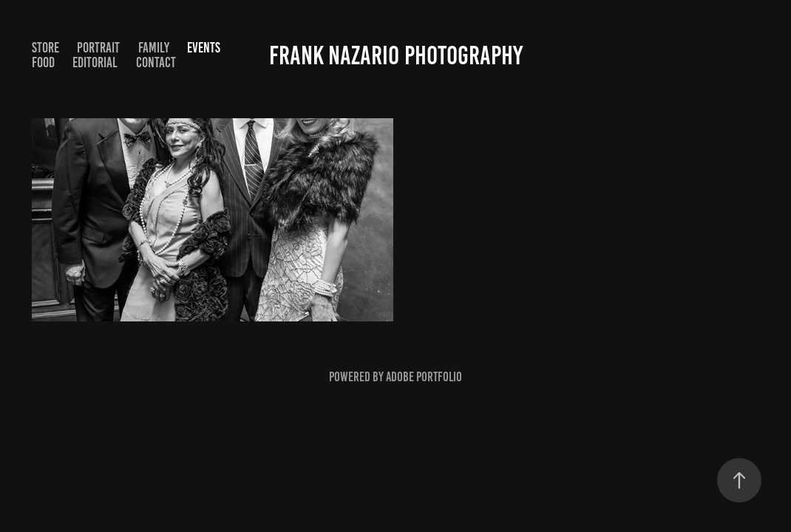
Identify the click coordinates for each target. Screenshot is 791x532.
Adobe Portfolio (424, 377)
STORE (45, 48)
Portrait (98, 48)
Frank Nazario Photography (396, 55)
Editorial (95, 62)
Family (154, 48)
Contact (156, 62)
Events (204, 48)
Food (43, 62)
